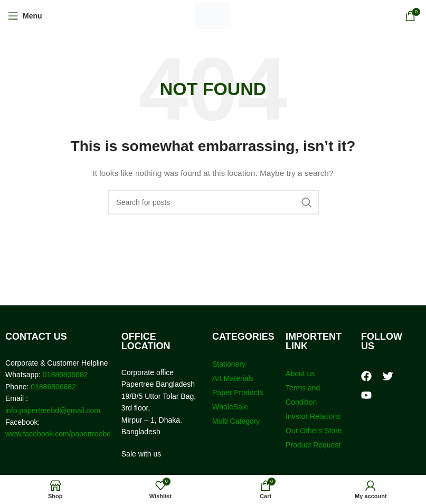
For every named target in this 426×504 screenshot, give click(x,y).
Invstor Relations (313, 416)
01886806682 (64, 375)
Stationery (229, 364)
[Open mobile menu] (25, 16)
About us (300, 374)
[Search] (213, 202)
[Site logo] (213, 15)
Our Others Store (315, 431)
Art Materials (233, 378)
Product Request (313, 445)
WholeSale (230, 407)
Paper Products (238, 393)
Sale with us (141, 454)
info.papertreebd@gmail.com (53, 410)
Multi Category (236, 421)
